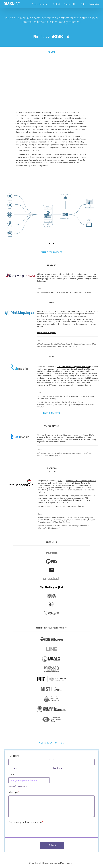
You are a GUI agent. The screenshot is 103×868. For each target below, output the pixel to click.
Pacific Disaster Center (78, 483)
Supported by (70, 4)
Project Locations (40, 4)
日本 (83, 4)
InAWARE (79, 500)
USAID (60, 481)
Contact (56, 4)
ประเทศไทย (94, 4)
